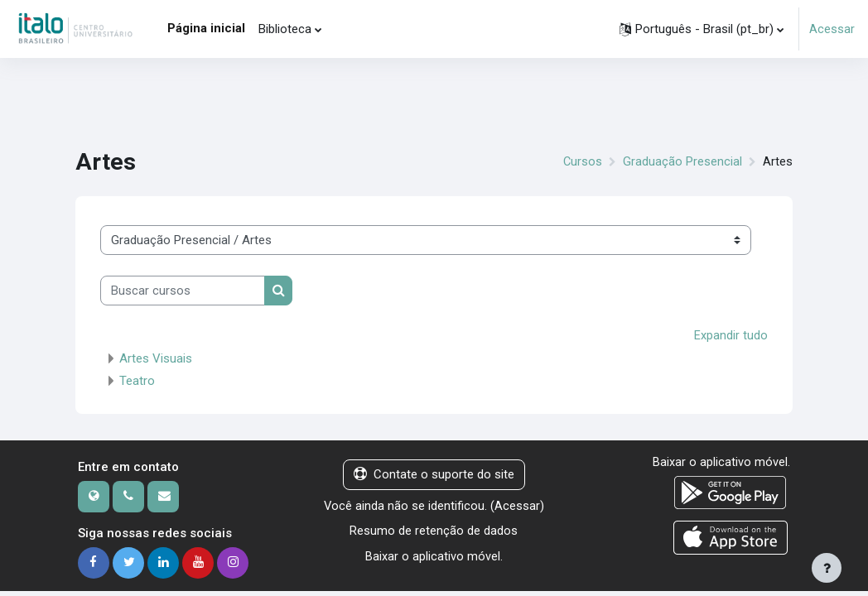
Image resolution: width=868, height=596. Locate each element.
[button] (702, 29)
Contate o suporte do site (434, 474)
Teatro (137, 381)
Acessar (832, 29)
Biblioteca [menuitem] (285, 29)
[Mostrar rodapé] (827, 568)
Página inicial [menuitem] (206, 28)
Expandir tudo (731, 335)
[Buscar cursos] (183, 291)
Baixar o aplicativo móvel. (434, 574)
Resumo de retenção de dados (434, 549)
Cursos (582, 162)
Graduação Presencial (682, 162)
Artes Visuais (156, 358)
